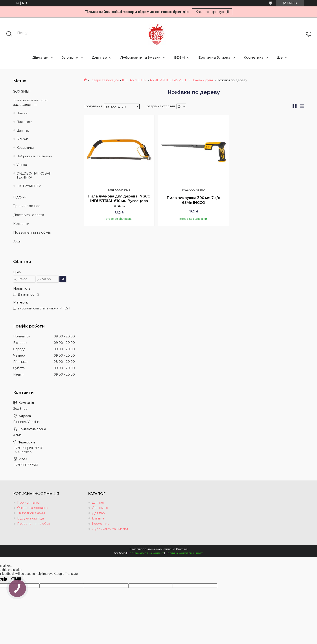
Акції (17, 241)
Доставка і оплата (29, 215)
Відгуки (20, 197)
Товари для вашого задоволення (30, 102)
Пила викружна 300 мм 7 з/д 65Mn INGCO (194, 200)
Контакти (21, 224)
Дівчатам (41, 57)
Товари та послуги (104, 80)
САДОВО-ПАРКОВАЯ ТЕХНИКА (34, 176)
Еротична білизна (214, 57)
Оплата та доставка (33, 508)
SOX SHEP (22, 91)
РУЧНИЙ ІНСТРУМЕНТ (169, 80)
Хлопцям (70, 57)
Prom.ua (182, 549)
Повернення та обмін (32, 232)
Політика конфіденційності (184, 553)
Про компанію (28, 503)
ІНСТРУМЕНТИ (134, 80)
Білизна (23, 139)
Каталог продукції (212, 12)
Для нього (24, 122)
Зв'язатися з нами (31, 513)
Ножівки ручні (202, 80)
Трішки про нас (27, 206)
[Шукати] (9, 35)
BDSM (180, 57)
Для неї (22, 113)
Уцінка (22, 165)
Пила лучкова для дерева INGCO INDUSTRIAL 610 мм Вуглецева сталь (119, 201)
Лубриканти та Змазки (141, 57)
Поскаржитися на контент (146, 553)
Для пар (100, 57)
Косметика (253, 57)
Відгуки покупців (31, 518)
